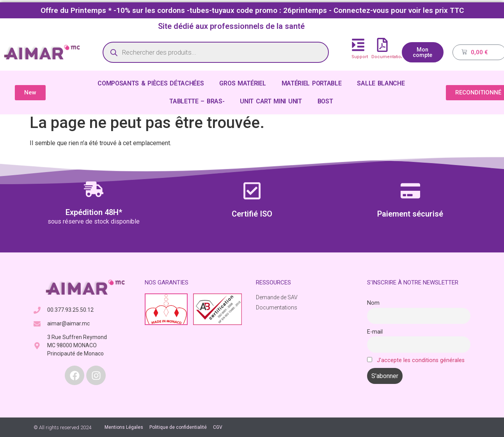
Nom (373, 303)
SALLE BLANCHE (381, 83)
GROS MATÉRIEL (242, 83)
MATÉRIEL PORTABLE (312, 83)
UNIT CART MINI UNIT (271, 101)
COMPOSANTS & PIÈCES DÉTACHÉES (151, 83)
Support (360, 57)
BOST (325, 101)
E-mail (375, 332)
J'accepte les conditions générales (421, 360)
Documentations (389, 57)
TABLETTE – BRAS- (197, 101)
